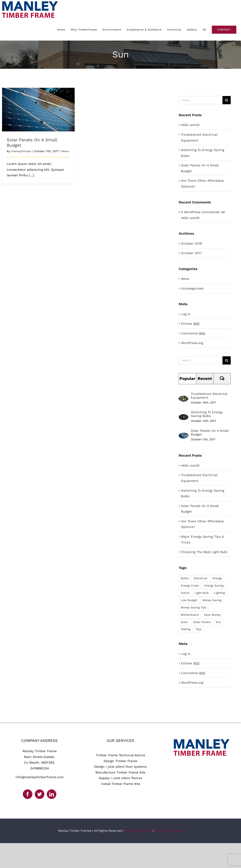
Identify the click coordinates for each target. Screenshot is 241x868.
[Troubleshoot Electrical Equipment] (184, 398)
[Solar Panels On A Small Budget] (184, 435)
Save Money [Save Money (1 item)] (212, 615)
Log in (186, 314)
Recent (205, 379)
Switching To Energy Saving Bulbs (207, 414)
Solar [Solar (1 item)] (184, 622)
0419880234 (40, 768)
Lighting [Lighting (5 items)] (219, 593)
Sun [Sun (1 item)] (219, 622)
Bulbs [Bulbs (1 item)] (185, 578)
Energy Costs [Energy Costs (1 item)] (190, 586)
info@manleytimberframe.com (40, 777)
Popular (187, 379)
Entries (190, 324)
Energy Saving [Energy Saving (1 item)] (214, 586)
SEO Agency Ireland (169, 831)
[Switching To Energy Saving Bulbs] (184, 417)
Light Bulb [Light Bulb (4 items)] (202, 593)
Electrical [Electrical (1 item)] (201, 578)
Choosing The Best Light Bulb (204, 552)
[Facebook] (28, 794)
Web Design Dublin (138, 831)
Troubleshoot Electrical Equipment (209, 396)
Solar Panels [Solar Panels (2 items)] (202, 622)
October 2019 (191, 243)
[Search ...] (201, 100)
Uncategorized (192, 288)
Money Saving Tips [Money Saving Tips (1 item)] (194, 607)
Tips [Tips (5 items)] (198, 629)
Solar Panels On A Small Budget (210, 433)
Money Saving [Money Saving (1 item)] (212, 600)
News (65, 151)
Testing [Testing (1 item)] (186, 629)
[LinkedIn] (52, 794)
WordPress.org (192, 343)
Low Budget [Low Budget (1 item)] (189, 600)
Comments (193, 333)
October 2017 (191, 253)
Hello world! (190, 125)
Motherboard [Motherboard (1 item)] (190, 615)
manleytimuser (21, 151)
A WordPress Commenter (200, 212)
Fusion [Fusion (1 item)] (185, 593)
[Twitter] (40, 794)
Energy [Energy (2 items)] (217, 578)
